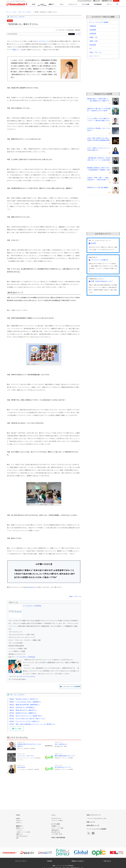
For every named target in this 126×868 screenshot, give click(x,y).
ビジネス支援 (86, 4)
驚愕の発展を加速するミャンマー (65, 756)
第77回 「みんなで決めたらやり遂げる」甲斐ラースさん (27, 719)
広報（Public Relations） (22, 836)
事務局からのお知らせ (78, 861)
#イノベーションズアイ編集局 (99, 22)
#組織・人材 (93, 37)
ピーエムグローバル (43, 41)
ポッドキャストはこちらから (26, 677)
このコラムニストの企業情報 (71, 687)
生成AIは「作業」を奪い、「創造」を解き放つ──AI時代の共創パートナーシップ (98, 179)
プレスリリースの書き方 (100, 260)
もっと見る (18, 729)
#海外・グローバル (75, 596)
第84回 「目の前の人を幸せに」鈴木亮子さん (24, 699)
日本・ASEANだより (61, 744)
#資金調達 (93, 45)
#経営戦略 (93, 30)
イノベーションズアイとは (84, 1)
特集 (17, 838)
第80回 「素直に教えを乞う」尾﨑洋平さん (23, 710)
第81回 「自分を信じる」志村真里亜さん (22, 708)
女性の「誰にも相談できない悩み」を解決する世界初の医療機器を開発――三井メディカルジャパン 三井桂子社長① (98, 139)
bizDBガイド (19, 821)
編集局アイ (52, 4)
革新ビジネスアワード (94, 815)
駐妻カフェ (16, 50)
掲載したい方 (96, 1)
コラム (62, 4)
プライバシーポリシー (21, 861)
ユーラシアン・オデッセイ (26, 756)
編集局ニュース (20, 828)
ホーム (8, 12)
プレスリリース (73, 4)
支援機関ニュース (56, 826)
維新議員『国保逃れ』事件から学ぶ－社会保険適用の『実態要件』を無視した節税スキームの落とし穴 (98, 169)
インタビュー (19, 830)
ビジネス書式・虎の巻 (57, 834)
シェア (78, 34)
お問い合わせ (107, 861)
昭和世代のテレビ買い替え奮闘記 (98, 188)
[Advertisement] (44, 789)
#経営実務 (93, 34)
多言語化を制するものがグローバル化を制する (29, 745)
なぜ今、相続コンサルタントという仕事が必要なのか (98, 149)
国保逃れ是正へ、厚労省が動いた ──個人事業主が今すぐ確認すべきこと (98, 100)
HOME (34, 4)
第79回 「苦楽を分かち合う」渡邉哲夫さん (23, 713)
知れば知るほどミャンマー (63, 767)
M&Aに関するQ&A (56, 832)
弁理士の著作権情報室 (58, 838)
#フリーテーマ (94, 56)
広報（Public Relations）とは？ (102, 281)
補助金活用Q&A (55, 830)
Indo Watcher (21, 767)
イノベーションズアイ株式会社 (65, 866)
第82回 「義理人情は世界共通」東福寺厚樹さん (25, 705)
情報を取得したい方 (107, 1)
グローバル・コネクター (25, 12)
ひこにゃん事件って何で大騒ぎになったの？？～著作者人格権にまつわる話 (98, 120)
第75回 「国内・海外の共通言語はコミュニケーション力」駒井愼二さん (32, 724)
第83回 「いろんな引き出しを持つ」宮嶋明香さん (25, 702)
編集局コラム (19, 834)
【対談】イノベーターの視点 (23, 832)
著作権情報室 (98, 4)
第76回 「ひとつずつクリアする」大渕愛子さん (25, 721)
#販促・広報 (93, 41)
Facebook (31, 587)
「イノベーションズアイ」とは (96, 819)
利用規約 (50, 861)
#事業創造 (93, 26)
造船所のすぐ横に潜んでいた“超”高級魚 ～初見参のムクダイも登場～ (99, 110)
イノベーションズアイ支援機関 (96, 829)
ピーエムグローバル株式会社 (32, 606)
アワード (109, 4)
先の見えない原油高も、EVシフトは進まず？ (99, 129)
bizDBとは (19, 823)
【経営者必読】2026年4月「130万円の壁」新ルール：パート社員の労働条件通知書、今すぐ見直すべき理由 (99, 159)
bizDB (42, 4)
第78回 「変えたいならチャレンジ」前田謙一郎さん (26, 716)
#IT (90, 49)
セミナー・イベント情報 (57, 828)
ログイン (116, 1)
